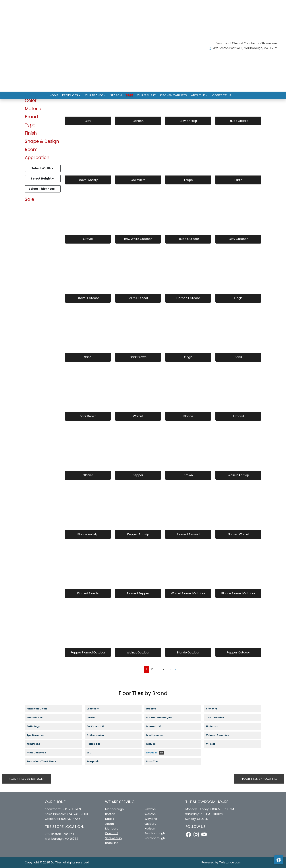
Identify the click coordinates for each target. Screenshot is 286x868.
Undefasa (216, 727)
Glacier (88, 475)
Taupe (188, 180)
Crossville (96, 709)
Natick (110, 819)
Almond (238, 416)
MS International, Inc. (163, 718)
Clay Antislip (188, 121)
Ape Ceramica (39, 735)
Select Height (41, 179)
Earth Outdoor (138, 298)
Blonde (188, 416)
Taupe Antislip (238, 121)
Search (117, 94)
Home (58, 94)
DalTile (94, 718)
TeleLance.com (230, 862)
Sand (88, 357)
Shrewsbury (114, 838)
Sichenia (215, 709)
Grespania (96, 762)
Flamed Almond (188, 534)
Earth (238, 180)
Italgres (153, 709)
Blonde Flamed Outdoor (238, 594)
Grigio (238, 298)
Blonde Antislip (88, 534)
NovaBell (155, 753)
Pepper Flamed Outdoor (88, 653)
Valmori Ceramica (221, 735)
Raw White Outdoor (138, 239)
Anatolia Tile (38, 718)
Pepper (138, 475)
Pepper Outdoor (238, 653)
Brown (188, 475)
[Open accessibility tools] (279, 860)
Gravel (88, 239)
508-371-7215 (71, 819)
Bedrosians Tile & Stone (44, 762)
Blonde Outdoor (188, 653)
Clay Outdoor (238, 239)
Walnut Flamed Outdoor (188, 594)
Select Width (42, 168)
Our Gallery (145, 94)
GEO (91, 753)
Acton (109, 824)
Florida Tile (96, 744)
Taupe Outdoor (188, 239)
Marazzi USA (157, 727)
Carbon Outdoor (188, 298)
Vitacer (214, 744)
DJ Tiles (56, 862)
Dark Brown (138, 357)
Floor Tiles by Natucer (27, 779)
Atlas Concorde (40, 753)
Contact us (217, 94)
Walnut (138, 416)
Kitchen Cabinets (171, 94)
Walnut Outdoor (138, 653)
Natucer (155, 744)
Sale (129, 94)
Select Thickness (42, 189)
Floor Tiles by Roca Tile (259, 779)
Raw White (138, 180)
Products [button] (74, 94)
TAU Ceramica (218, 718)
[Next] (175, 669)
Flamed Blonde (88, 594)
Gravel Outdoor (88, 298)
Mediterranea (158, 735)
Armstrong (36, 744)
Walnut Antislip (238, 475)
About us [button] (195, 94)
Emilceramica (99, 735)
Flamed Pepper (138, 594)
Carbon (138, 121)
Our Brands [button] (97, 94)
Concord (111, 833)
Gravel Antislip (88, 180)
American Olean (40, 709)
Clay (88, 121)
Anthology (36, 727)
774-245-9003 (77, 814)
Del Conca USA (99, 727)
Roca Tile (155, 762)
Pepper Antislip (138, 534)
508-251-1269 (71, 809)
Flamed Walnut (238, 534)
